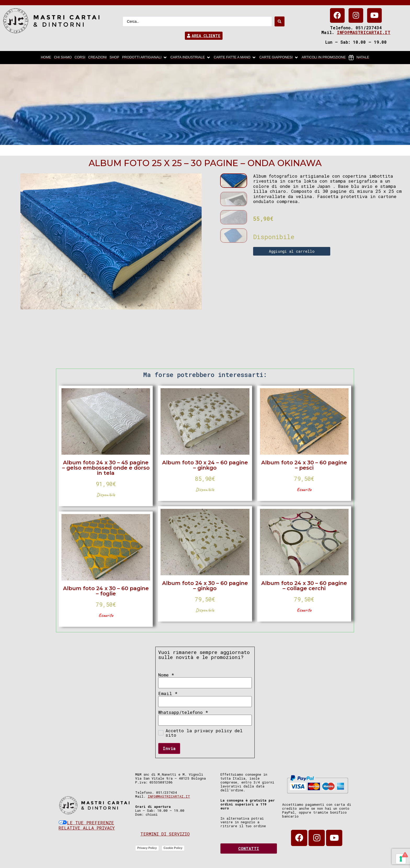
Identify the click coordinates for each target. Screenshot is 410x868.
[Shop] (114, 58)
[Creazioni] (97, 58)
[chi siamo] (63, 58)
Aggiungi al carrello (292, 251)
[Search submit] (280, 21)
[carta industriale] (191, 58)
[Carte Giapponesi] (279, 58)
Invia (169, 748)
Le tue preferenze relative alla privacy (87, 825)
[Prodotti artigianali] (145, 58)
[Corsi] (80, 58)
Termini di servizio (165, 834)
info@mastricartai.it (364, 32)
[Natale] (359, 58)
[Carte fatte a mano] (235, 58)
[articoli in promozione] (324, 58)
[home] (46, 58)
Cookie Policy (173, 848)
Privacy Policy (147, 848)
